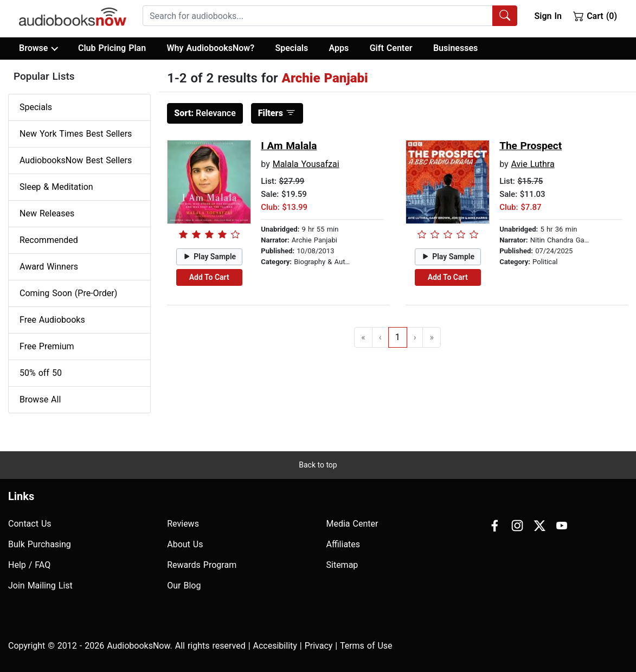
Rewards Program (202, 565)
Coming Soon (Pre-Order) (68, 293)
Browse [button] (38, 48)
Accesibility (275, 646)
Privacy (319, 646)
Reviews (183, 524)
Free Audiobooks (52, 320)
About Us (185, 544)
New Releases (47, 213)
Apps (339, 48)
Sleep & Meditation (56, 187)
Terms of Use (366, 646)
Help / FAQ (29, 565)
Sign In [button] (548, 16)
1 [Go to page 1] (398, 337)
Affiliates (343, 544)
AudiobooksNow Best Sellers (76, 160)
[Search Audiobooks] (505, 16)
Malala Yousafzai (306, 164)
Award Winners (49, 267)
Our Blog (184, 585)
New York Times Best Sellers (76, 134)
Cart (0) (595, 16)
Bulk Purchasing (40, 544)
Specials (291, 48)
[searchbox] (318, 16)
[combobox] (330, 16)
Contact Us (30, 524)
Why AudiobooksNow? (211, 48)
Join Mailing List (40, 585)
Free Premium (47, 346)
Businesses (455, 48)
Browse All (40, 399)
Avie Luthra (533, 164)
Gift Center (391, 48)
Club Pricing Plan (112, 48)
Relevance (205, 113)
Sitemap (342, 565)
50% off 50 (41, 373)
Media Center (352, 524)
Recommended (49, 240)
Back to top (318, 465)
